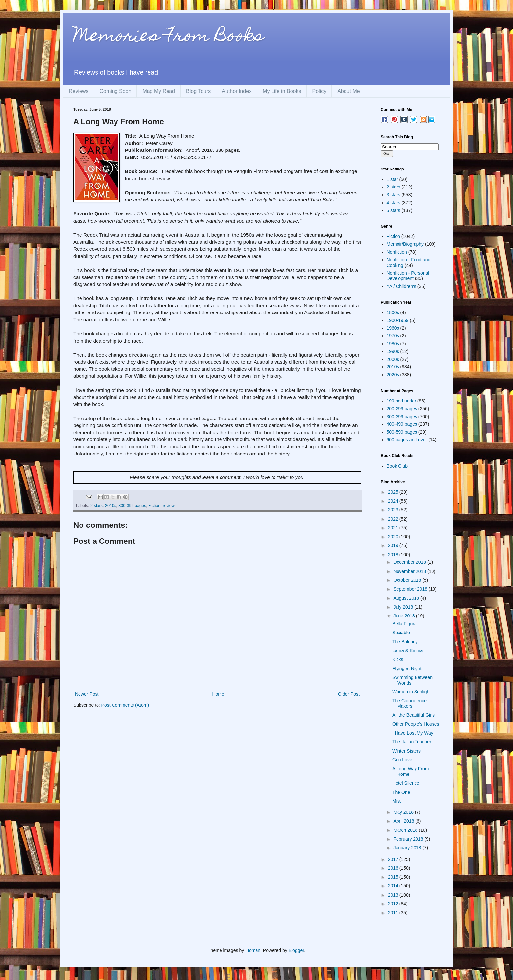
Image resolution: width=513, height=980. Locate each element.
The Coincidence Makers (409, 703)
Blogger (296, 950)
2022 (394, 519)
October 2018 (408, 580)
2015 (394, 877)
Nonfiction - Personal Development (408, 276)
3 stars (394, 195)
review (168, 506)
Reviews (79, 91)
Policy (319, 91)
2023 (394, 510)
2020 (394, 537)
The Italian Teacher (412, 742)
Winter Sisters (407, 751)
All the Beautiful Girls (414, 715)
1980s (393, 344)
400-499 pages (402, 424)
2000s (393, 359)
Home (218, 694)
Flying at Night (407, 668)
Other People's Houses (416, 724)
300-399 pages (132, 506)
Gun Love (402, 760)
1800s (393, 312)
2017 (394, 859)
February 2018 (409, 839)
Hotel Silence (406, 783)
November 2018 (410, 571)
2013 (394, 895)
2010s (111, 506)
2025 (394, 492)
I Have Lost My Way (413, 733)
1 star (392, 179)
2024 (394, 501)
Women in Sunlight (411, 692)
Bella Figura (405, 624)
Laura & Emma (407, 650)
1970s (393, 336)
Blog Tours (198, 91)
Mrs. (397, 801)
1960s (393, 328)
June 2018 (405, 616)
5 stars (394, 210)
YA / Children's (401, 286)
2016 (394, 868)
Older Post (349, 694)
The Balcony (405, 642)
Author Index (237, 91)
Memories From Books (168, 37)
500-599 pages (402, 432)
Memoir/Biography (405, 244)
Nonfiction (397, 252)
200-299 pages (402, 409)
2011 (394, 913)
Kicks (398, 659)
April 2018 (404, 821)
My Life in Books (282, 91)
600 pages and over (407, 440)
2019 (394, 545)
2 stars (97, 506)
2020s (393, 375)
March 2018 (406, 830)
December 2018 (410, 562)
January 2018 (408, 848)
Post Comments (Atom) (125, 705)
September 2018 (411, 589)
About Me (348, 91)
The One (401, 792)
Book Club (397, 466)
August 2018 (407, 598)
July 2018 (404, 607)
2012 (394, 904)
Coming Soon (115, 91)
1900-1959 (398, 320)
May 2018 (404, 812)
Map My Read (159, 91)
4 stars (394, 203)
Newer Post (87, 694)
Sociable (401, 633)
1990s (393, 351)
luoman (253, 950)
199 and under (401, 401)
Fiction (154, 506)
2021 (394, 528)
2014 (394, 886)
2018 (394, 555)
